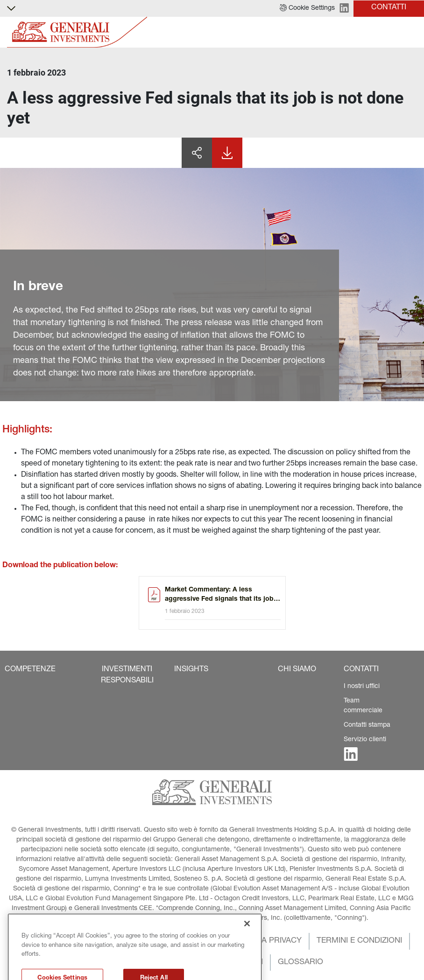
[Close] (247, 939)
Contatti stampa (367, 725)
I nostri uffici (362, 687)
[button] (307, 8)
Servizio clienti (365, 740)
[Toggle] (411, 32)
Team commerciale (363, 706)
